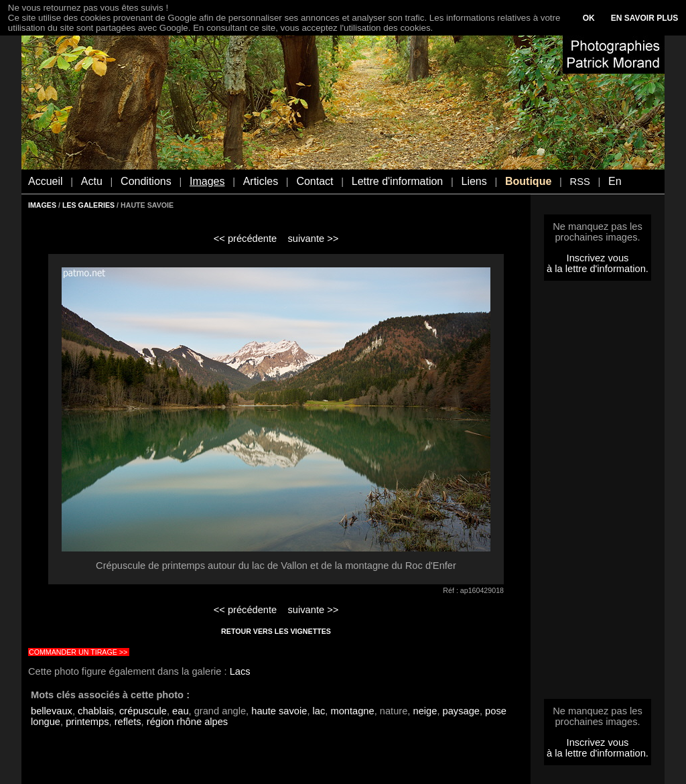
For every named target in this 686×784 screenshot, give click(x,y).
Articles (261, 181)
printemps (87, 722)
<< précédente (246, 239)
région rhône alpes (187, 722)
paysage (461, 711)
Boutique (528, 181)
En (615, 181)
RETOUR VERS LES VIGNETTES (276, 631)
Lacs (240, 671)
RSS (580, 182)
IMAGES (42, 205)
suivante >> (314, 239)
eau (180, 711)
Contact (315, 181)
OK (589, 18)
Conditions (146, 181)
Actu (92, 181)
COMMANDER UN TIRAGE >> (78, 652)
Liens (474, 181)
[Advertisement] (598, 494)
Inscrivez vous (598, 258)
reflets (128, 722)
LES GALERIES (88, 205)
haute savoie (279, 711)
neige (425, 711)
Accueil (46, 181)
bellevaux (52, 711)
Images (207, 181)
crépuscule (143, 711)
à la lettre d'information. (598, 269)
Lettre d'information (397, 181)
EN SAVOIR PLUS (644, 18)
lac (319, 711)
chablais (96, 711)
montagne (352, 711)
